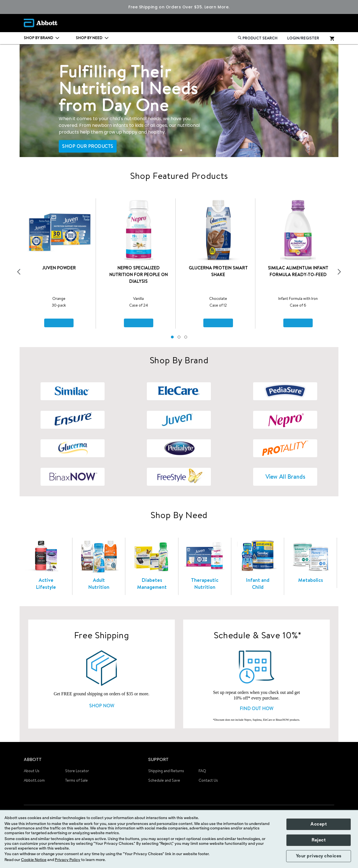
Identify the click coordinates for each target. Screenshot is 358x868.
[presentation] (19, 272)
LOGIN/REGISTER (303, 38)
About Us (32, 771)
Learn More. (217, 7)
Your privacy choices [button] (319, 856)
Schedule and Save (164, 780)
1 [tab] (181, 150)
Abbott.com (34, 780)
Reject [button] (319, 840)
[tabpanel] (179, 101)
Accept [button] (319, 824)
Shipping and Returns (166, 771)
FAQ (202, 771)
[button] (172, 337)
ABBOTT (33, 759)
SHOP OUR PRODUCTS (88, 146)
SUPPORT (158, 759)
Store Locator (77, 771)
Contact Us (208, 780)
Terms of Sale (76, 780)
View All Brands (285, 477)
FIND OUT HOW (256, 708)
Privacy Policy (68, 860)
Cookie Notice (34, 860)
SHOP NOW (102, 706)
